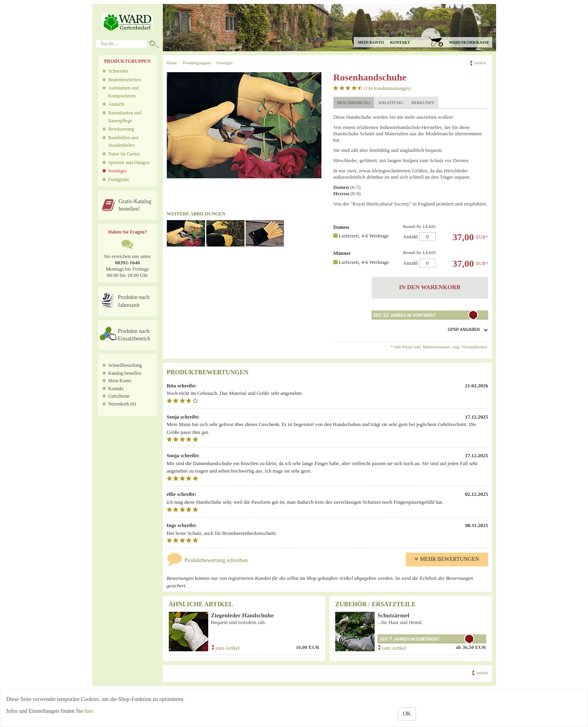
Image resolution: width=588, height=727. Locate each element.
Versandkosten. (475, 347)
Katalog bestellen (125, 373)
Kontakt (400, 42)
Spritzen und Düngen (129, 163)
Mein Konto (120, 381)
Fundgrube (119, 179)
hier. (89, 711)
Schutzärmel (393, 615)
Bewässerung (121, 129)
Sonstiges (118, 171)
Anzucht (117, 104)
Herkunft (423, 103)
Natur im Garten (124, 154)
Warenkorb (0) (122, 404)
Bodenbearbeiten (125, 80)
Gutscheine (119, 396)
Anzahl (443, 233)
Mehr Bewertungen (447, 559)
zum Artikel (225, 648)
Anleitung (391, 103)
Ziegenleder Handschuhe (242, 615)
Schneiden (119, 71)
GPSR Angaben (464, 330)
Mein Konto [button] (371, 42)
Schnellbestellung (125, 365)
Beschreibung (354, 103)
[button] (456, 38)
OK (407, 714)
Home (172, 63)
